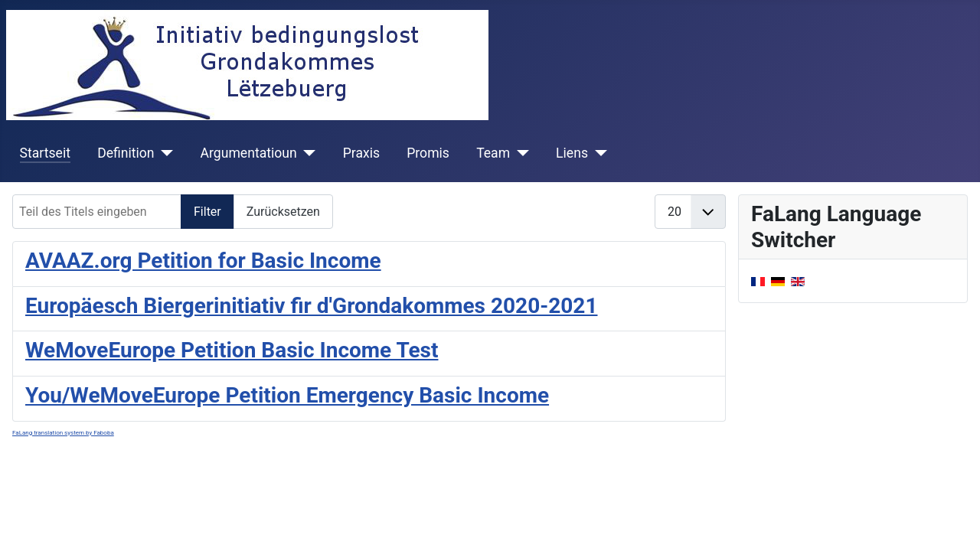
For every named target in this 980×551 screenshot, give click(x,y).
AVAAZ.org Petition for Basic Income (203, 261)
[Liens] (598, 153)
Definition (126, 153)
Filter (207, 212)
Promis (428, 153)
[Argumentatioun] (307, 153)
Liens (572, 153)
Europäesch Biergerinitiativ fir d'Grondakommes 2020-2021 (312, 306)
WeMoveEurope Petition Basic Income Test (232, 350)
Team (493, 153)
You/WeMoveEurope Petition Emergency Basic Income (287, 395)
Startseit (45, 153)
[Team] (519, 153)
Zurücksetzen (283, 212)
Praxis (361, 153)
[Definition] (164, 153)
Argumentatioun (249, 153)
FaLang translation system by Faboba (63, 433)
